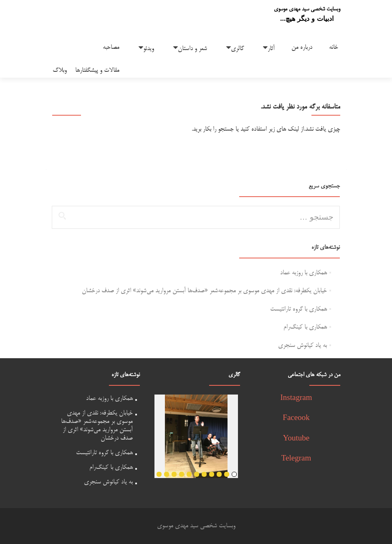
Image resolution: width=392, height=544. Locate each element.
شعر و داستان (192, 49)
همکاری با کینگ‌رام (305, 327)
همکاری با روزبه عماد (303, 273)
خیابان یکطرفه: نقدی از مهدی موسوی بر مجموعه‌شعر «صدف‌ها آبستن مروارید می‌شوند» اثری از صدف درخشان (204, 291)
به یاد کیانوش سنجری (302, 345)
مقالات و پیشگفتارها (97, 70)
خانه (334, 47)
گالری (237, 49)
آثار (271, 49)
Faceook (296, 419)
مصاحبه (111, 47)
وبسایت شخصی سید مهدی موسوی (307, 9)
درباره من (302, 47)
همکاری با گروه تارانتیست (298, 309)
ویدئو (149, 49)
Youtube (296, 439)
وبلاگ (60, 70)
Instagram (296, 399)
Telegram (296, 459)
